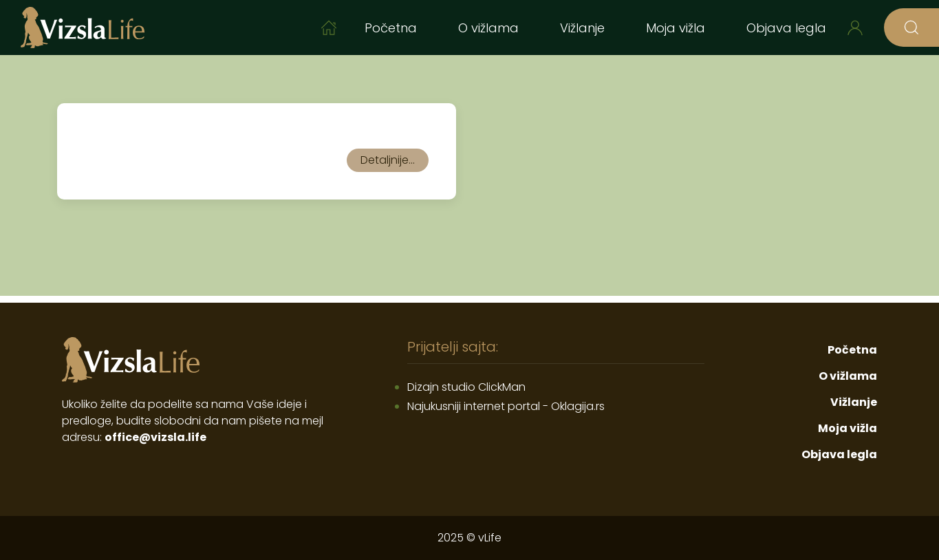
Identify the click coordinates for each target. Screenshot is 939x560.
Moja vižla (676, 28)
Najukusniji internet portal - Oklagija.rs (506, 406)
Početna (391, 28)
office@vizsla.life (155, 437)
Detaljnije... (388, 160)
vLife (490, 538)
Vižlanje (582, 28)
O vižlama (488, 28)
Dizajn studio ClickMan (466, 387)
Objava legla (786, 28)
